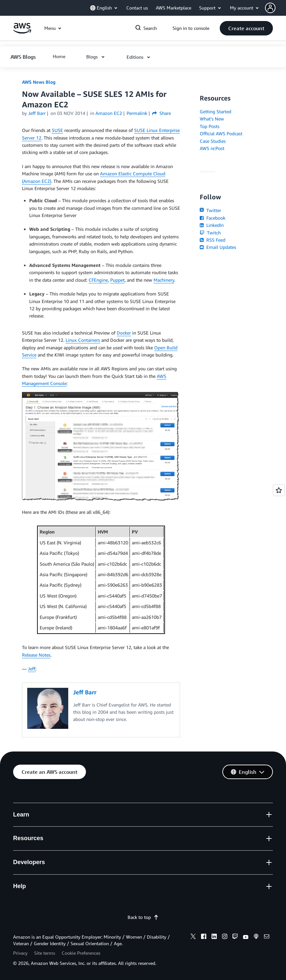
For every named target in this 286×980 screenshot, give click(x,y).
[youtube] (246, 937)
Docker (124, 333)
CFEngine (98, 280)
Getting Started (215, 111)
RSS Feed (213, 240)
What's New (212, 119)
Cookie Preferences (81, 953)
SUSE (57, 130)
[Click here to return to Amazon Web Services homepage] (22, 32)
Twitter (210, 210)
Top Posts (210, 126)
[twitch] (235, 937)
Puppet (117, 280)
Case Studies (213, 141)
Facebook (213, 218)
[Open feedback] (279, 490)
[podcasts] (256, 937)
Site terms (45, 953)
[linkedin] (214, 937)
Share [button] (162, 113)
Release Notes (36, 655)
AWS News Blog (39, 82)
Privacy (20, 953)
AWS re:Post (212, 148)
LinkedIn (212, 225)
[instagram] (225, 937)
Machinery (164, 280)
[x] (193, 937)
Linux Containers (83, 340)
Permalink (137, 113)
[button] (276, 8)
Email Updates (218, 247)
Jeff (32, 669)
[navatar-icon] (270, 8)
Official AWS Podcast (221, 133)
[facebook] (204, 937)
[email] (267, 937)
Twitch (210, 233)
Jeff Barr (37, 113)
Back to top (143, 917)
